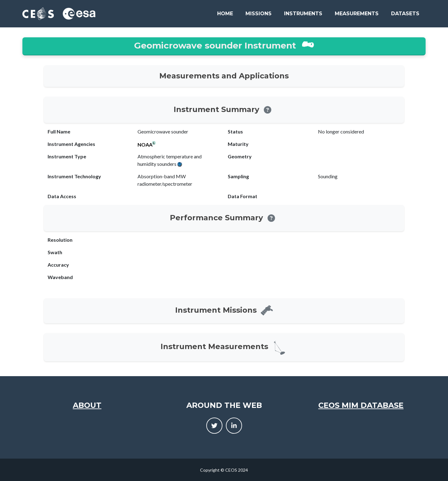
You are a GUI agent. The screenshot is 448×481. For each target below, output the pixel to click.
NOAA (145, 145)
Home (225, 14)
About (87, 405)
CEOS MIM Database (361, 405)
